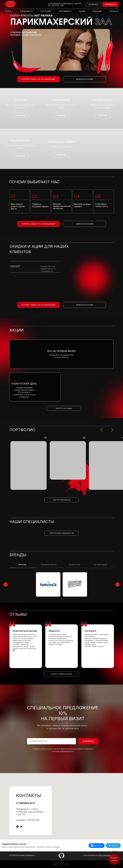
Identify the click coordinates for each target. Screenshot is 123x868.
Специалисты (26, 11)
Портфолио (46, 11)
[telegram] (21, 827)
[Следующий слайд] (117, 584)
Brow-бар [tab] (22, 565)
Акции (82, 11)
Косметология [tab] (75, 565)
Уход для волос (21, 141)
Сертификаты (65, 11)
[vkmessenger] (17, 827)
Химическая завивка (61, 142)
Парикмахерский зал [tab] (49, 565)
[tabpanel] (61, 585)
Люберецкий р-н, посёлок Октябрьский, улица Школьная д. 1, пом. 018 (30, 812)
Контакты (114, 11)
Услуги (8, 11)
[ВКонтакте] (97, 846)
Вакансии (97, 11)
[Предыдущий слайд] (6, 584)
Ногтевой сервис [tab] (101, 565)
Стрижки (20, 100)
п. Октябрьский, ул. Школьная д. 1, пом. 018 (65, 3)
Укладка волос (103, 100)
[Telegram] (113, 846)
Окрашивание (61, 100)
